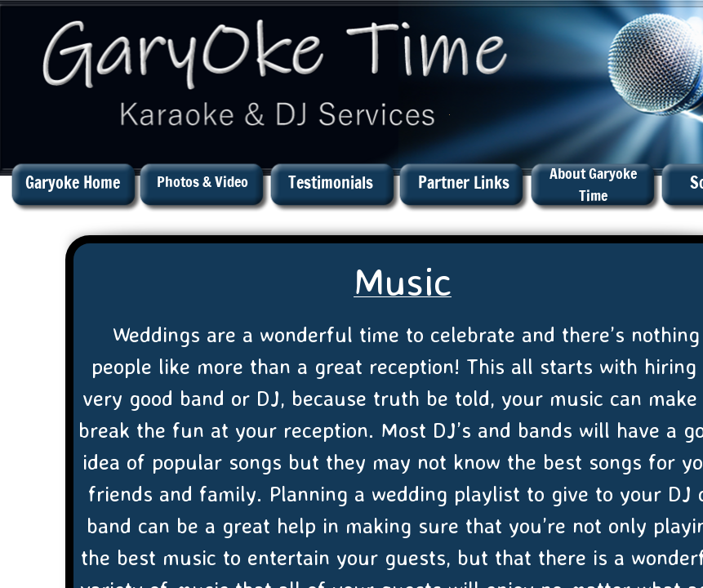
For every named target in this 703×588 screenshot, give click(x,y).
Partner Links (464, 183)
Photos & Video (202, 181)
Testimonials (331, 183)
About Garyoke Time (593, 184)
